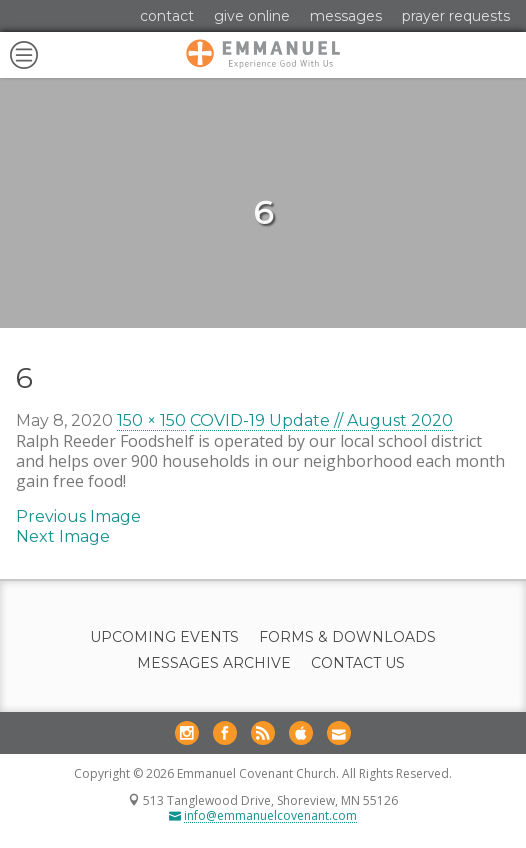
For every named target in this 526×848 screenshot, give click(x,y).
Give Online (252, 16)
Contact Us (358, 663)
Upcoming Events (164, 637)
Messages (346, 16)
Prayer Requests (456, 16)
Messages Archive (214, 663)
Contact (167, 16)
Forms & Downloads (347, 637)
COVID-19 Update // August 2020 (321, 420)
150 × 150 (151, 420)
